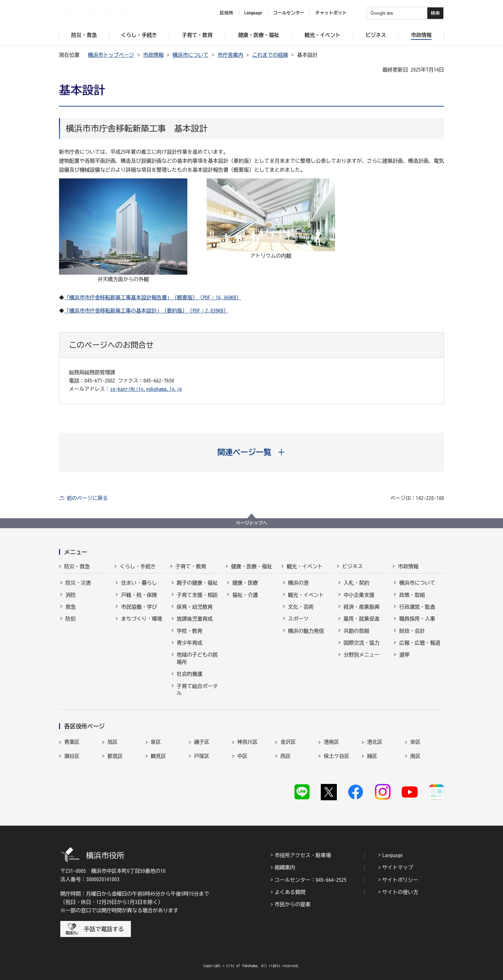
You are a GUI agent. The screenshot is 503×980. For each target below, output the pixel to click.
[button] (252, 452)
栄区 (415, 742)
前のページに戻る (87, 498)
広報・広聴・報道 (420, 643)
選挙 (404, 655)
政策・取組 (412, 595)
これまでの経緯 (270, 55)
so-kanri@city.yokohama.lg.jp (146, 389)
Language (393, 855)
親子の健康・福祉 (197, 583)
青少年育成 (190, 643)
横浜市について (191, 55)
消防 (71, 595)
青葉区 (72, 742)
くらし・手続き (138, 566)
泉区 (156, 742)
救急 (71, 607)
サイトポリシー (400, 880)
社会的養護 (190, 674)
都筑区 (115, 756)
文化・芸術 (301, 607)
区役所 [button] (226, 13)
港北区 (375, 742)
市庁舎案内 (230, 55)
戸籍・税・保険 (139, 595)
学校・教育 (190, 631)
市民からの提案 (293, 904)
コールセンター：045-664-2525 (311, 880)
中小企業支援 (359, 595)
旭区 (113, 742)
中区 (243, 756)
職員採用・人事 (417, 619)
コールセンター (289, 13)
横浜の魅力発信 (306, 631)
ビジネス (353, 566)
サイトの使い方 (400, 892)
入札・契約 (356, 583)
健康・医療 (245, 583)
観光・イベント (305, 566)
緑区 (372, 756)
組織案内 (285, 867)
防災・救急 (77, 566)
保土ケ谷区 (337, 756)
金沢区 (288, 742)
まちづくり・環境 (141, 619)
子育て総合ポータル (197, 690)
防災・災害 (78, 583)
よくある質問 (290, 892)
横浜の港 (298, 583)
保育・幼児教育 (195, 607)
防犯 (71, 619)
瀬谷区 (72, 756)
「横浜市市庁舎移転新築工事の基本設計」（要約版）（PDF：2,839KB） (146, 311)
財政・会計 (412, 631)
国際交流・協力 (362, 643)
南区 (415, 756)
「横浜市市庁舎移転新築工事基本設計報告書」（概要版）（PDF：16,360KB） (153, 297)
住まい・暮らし (139, 583)
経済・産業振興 (362, 607)
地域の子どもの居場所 (197, 658)
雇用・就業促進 (362, 619)
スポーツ (298, 619)
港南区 (331, 742)
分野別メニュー (362, 655)
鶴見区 (158, 756)
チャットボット (331, 13)
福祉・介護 (245, 595)
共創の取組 (356, 631)
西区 (286, 756)
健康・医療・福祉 (251, 566)
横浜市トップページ (111, 55)
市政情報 (153, 55)
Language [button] (253, 13)
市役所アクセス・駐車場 (303, 855)
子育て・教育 (191, 566)
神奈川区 (248, 742)
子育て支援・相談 (197, 595)
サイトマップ (398, 867)
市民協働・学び (139, 607)
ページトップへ (251, 523)
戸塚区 (202, 756)
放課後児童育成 (195, 619)
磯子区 (202, 742)
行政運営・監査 (417, 607)
